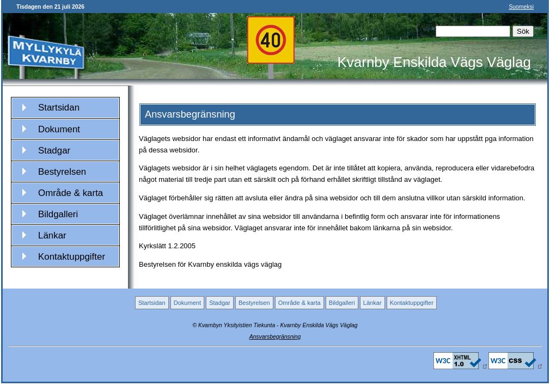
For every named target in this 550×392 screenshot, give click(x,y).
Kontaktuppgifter (72, 257)
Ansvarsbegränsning (275, 337)
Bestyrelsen (62, 172)
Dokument (59, 129)
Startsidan (59, 108)
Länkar (52, 235)
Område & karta (71, 193)
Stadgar (54, 151)
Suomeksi (521, 7)
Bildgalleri (58, 214)
